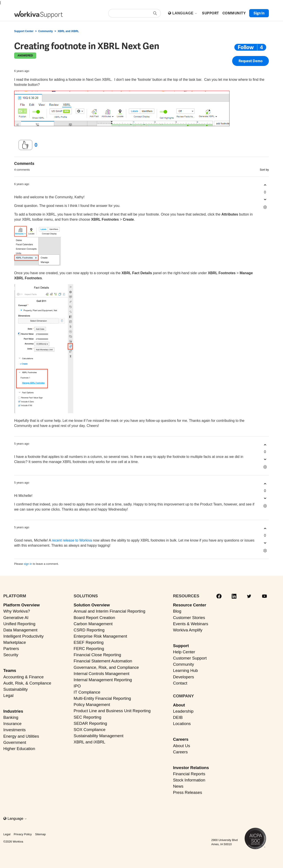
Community (46, 31)
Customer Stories (189, 618)
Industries (13, 711)
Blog (177, 611)
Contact (180, 683)
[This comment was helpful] (265, 185)
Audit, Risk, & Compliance (27, 683)
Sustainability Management (98, 736)
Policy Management (92, 705)
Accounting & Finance (23, 677)
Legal (8, 695)
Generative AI (16, 618)
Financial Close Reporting (97, 655)
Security (11, 655)
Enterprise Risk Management (100, 636)
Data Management (20, 630)
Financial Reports (189, 774)
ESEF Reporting (89, 642)
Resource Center (189, 605)
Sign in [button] (259, 13)
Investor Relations (191, 768)
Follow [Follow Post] (246, 47)
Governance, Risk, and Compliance (106, 667)
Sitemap (40, 834)
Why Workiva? (17, 611)
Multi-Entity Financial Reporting (102, 698)
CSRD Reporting (89, 630)
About (179, 705)
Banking (11, 717)
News (178, 786)
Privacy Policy (23, 834)
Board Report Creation (94, 618)
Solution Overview (92, 605)
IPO (77, 686)
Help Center (184, 652)
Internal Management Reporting (103, 680)
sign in (28, 564)
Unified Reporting (19, 624)
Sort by (264, 170)
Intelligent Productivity (23, 636)
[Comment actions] (265, 207)
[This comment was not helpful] (265, 200)
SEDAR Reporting (90, 723)
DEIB (178, 717)
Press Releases (187, 792)
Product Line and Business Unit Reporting (112, 711)
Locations (182, 724)
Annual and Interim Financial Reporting (109, 611)
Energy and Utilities (21, 736)
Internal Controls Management (101, 674)
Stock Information (189, 780)
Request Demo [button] (250, 61)
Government (15, 742)
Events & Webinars (190, 624)
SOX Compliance (90, 730)
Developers (183, 677)
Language (185, 13)
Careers (181, 739)
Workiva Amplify (188, 630)
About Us (181, 746)
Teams (10, 670)
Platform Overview (22, 605)
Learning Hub (185, 670)
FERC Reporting (89, 649)
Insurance (12, 724)
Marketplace (15, 642)
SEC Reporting (87, 717)
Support (181, 646)
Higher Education (19, 749)
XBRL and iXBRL (68, 31)
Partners (11, 649)
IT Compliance (87, 692)
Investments (14, 730)
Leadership (183, 711)
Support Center (24, 31)
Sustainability (15, 689)
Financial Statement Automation (103, 661)
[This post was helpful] (25, 145)
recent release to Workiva (72, 540)
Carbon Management (93, 624)
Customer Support (190, 658)
